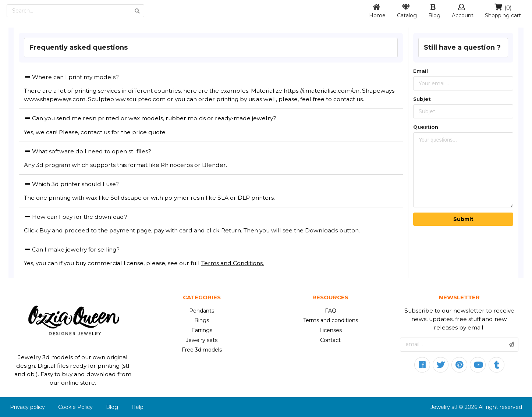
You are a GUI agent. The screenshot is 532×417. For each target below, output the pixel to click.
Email (421, 71)
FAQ (331, 311)
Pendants (202, 311)
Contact (330, 340)
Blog (112, 407)
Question (426, 127)
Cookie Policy (75, 407)
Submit (463, 219)
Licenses (331, 330)
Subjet (422, 99)
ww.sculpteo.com (141, 99)
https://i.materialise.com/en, (322, 91)
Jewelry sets (202, 340)
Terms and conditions (331, 320)
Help (137, 407)
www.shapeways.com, (55, 99)
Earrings (202, 330)
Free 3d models (202, 350)
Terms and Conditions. (233, 263)
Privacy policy (27, 407)
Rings (202, 320)
